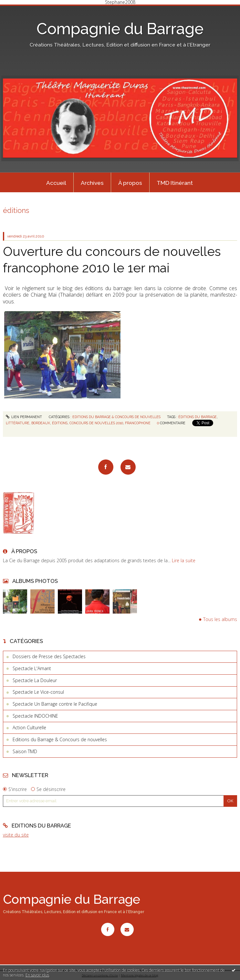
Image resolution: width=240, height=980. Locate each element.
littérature (18, 423)
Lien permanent (24, 417)
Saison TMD (25, 751)
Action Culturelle (29, 727)
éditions (60, 423)
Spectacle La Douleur (35, 680)
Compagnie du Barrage (120, 29)
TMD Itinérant (175, 183)
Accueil (56, 183)
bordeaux (41, 423)
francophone (138, 423)
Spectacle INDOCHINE (35, 716)
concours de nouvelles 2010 (96, 423)
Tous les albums (220, 619)
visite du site (16, 835)
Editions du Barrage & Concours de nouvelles (60, 739)
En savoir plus (37, 975)
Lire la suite (184, 560)
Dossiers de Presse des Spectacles (49, 656)
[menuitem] (57, 183)
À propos (130, 183)
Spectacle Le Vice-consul (38, 692)
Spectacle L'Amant (32, 668)
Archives (92, 183)
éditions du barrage (198, 417)
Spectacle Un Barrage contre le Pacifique (55, 704)
